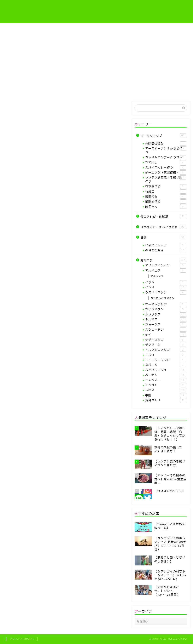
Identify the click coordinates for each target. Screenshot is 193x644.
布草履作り (166, 186)
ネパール (166, 365)
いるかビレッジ (166, 245)
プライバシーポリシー (22, 639)
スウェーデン (166, 330)
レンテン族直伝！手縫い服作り (112, 92)
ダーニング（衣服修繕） (166, 172)
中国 (166, 395)
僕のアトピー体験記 (143, 91)
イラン (166, 282)
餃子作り (166, 207)
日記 (163, 237)
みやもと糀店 (166, 250)
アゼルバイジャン (166, 265)
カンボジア (166, 314)
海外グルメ (166, 400)
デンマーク (166, 345)
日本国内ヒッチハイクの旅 (163, 227)
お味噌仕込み (166, 143)
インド (166, 287)
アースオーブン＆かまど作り (166, 150)
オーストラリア (166, 304)
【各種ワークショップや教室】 (81, 92)
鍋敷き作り (166, 201)
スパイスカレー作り (166, 167)
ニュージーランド (166, 360)
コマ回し (166, 162)
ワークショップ (163, 135)
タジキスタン (166, 340)
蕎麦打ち (166, 196)
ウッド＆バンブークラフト (166, 157)
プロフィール (50, 91)
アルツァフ (157, 276)
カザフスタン (166, 309)
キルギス (166, 319)
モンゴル (166, 385)
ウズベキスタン (166, 292)
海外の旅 (174, 91)
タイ (166, 335)
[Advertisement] (96, 54)
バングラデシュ (166, 370)
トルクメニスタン (166, 350)
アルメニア (166, 270)
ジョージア (166, 324)
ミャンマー (166, 380)
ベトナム (166, 375)
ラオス (166, 390)
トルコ (166, 355)
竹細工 (166, 192)
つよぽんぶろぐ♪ (97, 12)
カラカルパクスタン (162, 298)
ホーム (19, 91)
